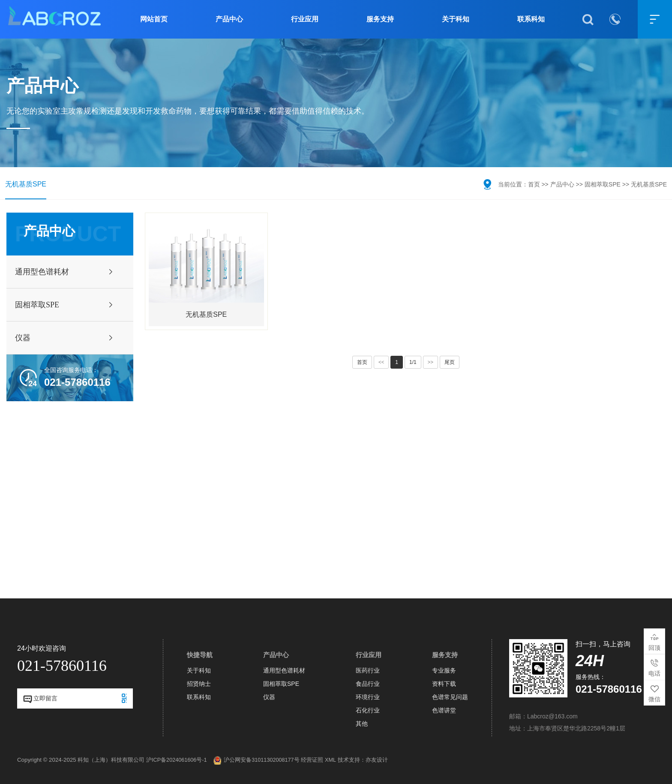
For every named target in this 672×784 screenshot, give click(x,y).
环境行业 (368, 697)
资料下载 (444, 684)
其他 (362, 724)
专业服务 (444, 670)
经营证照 (312, 760)
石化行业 (368, 710)
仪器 (269, 697)
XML (330, 760)
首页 (534, 184)
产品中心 (229, 19)
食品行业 (368, 684)
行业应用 (305, 19)
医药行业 (368, 670)
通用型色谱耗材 (284, 670)
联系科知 (531, 19)
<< (381, 362)
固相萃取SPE (603, 184)
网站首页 (154, 19)
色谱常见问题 (450, 697)
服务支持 (380, 19)
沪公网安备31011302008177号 (256, 760)
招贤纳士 (199, 684)
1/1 (413, 362)
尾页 (450, 362)
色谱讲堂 (444, 710)
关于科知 (456, 19)
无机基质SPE (26, 184)
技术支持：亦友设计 (363, 760)
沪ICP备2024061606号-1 (177, 760)
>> (431, 362)
